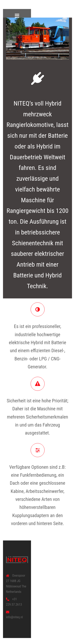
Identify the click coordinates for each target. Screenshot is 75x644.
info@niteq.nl (14, 617)
